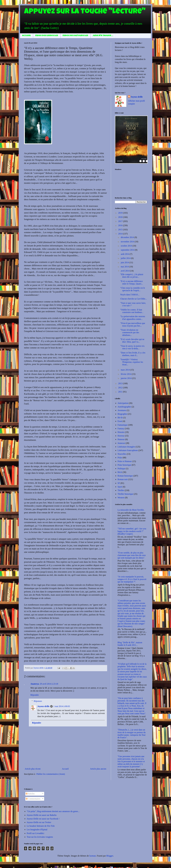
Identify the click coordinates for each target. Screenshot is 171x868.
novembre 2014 (128, 242)
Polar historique (124, 465)
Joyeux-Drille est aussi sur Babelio (42, 815)
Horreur (121, 436)
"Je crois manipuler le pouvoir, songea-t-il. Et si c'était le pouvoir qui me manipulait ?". (132, 579)
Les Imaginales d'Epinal (37, 830)
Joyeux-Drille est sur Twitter (39, 822)
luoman (93, 856)
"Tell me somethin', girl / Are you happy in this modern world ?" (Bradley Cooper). (132, 531)
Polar (120, 458)
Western (121, 498)
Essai (120, 421)
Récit (120, 472)
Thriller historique (125, 494)
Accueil (26, 36)
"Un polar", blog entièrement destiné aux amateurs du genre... (53, 811)
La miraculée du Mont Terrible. (131, 510)
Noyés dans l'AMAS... (130, 295)
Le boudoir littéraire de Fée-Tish (41, 826)
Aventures (122, 410)
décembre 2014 (128, 237)
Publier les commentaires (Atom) (51, 774)
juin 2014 (125, 262)
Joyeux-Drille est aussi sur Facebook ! (43, 819)
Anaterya (35, 684)
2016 (121, 225)
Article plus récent (33, 769)
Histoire (121, 432)
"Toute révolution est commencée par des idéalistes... (130, 332)
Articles (30, 794)
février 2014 (126, 374)
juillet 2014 (126, 258)
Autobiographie (124, 407)
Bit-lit (120, 418)
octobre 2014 (127, 246)
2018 (121, 217)
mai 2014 (125, 267)
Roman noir (123, 479)
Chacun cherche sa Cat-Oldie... (134, 299)
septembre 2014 (128, 250)
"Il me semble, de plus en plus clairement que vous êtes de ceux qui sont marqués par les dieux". (132, 555)
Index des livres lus (47, 36)
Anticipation (123, 403)
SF (119, 483)
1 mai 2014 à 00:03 (62, 706)
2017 (121, 221)
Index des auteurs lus (75, 36)
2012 (121, 388)
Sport (120, 487)
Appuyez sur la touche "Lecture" (85, 12)
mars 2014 (126, 370)
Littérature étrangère (126, 447)
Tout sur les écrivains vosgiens (40, 837)
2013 (121, 383)
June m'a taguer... (103, 36)
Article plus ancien (98, 769)
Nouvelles (122, 454)
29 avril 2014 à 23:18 (49, 684)
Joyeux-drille (43, 706)
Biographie (122, 414)
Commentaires (33, 799)
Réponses (38, 701)
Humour (121, 439)
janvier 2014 (126, 378)
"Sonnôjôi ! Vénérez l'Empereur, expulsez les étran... (132, 362)
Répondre (35, 695)
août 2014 (125, 254)
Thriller (121, 490)
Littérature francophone (128, 450)
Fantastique (123, 425)
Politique (121, 469)
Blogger (110, 856)
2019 (121, 213)
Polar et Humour (125, 461)
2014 (121, 234)
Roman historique (125, 476)
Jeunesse (121, 443)
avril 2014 (125, 271)
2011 (121, 392)
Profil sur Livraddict (35, 833)
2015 (121, 230)
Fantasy (121, 429)
